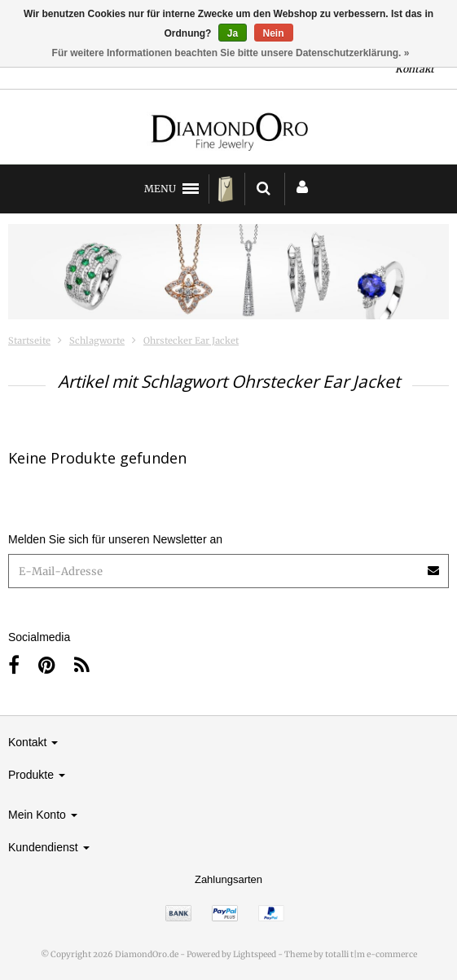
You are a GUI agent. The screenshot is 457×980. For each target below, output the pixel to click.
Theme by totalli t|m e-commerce (351, 954)
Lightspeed (255, 954)
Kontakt (415, 69)
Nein (274, 33)
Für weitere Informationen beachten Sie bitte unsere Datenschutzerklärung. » (231, 53)
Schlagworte (97, 341)
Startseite (29, 341)
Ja (233, 33)
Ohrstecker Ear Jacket (191, 341)
